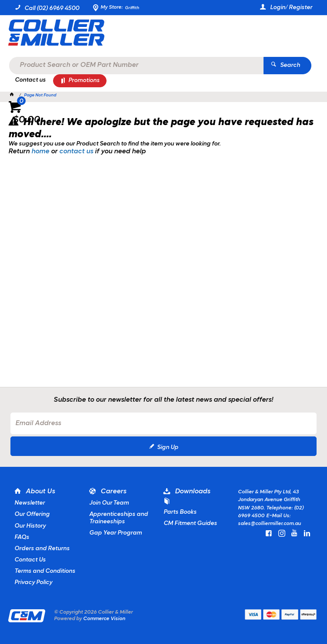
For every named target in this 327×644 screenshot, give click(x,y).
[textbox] (161, 35)
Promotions (84, 81)
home (40, 152)
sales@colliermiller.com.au (269, 524)
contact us (76, 152)
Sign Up (168, 447)
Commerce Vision (104, 619)
